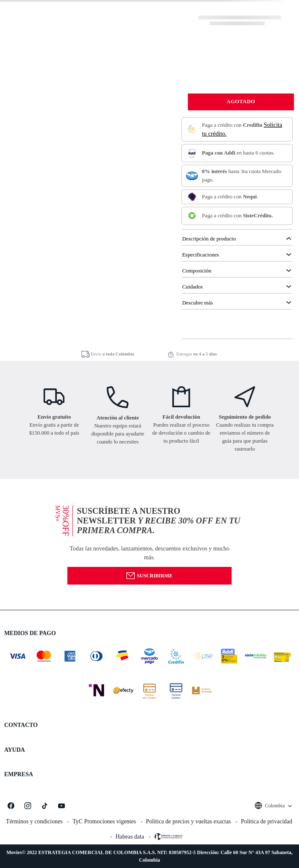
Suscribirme (149, 576)
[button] (149, 544)
